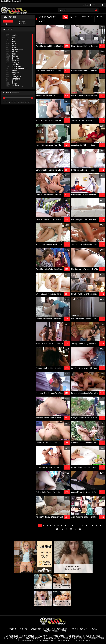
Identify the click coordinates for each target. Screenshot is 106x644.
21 (76, 529)
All (5, 21)
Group (11, 83)
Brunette (12, 58)
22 (80, 529)
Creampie (13, 62)
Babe (11, 46)
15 (96, 525)
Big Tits (12, 52)
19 (66, 529)
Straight (22, 21)
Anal (11, 37)
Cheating (12, 60)
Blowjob (12, 56)
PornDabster (27, 640)
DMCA (94, 629)
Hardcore (12, 85)
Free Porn (43, 636)
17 (57, 529)
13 (87, 525)
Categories (36, 629)
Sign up (92, 5)
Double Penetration (16, 68)
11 (78, 525)
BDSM (11, 48)
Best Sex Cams (83, 640)
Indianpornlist (65, 640)
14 (92, 525)
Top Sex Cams (58, 636)
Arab (11, 39)
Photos (23, 629)
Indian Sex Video (51, 638)
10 (73, 525)
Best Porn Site (33, 638)
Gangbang (13, 79)
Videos (13, 629)
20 (71, 529)
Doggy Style (13, 66)
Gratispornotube (45, 640)
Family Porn (14, 77)
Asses (11, 43)
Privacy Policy (51, 631)
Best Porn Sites (93, 636)
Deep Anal (16, 1)
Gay (6, 24)
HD (71, 17)
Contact (84, 629)
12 (82, 525)
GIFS (11, 81)
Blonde (12, 54)
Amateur (12, 35)
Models (49, 629)
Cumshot (12, 64)
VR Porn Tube (12, 636)
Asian (11, 41)
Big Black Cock (15, 50)
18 (62, 529)
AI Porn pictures (14, 638)
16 (101, 525)
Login (85, 5)
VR (76, 17)
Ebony (11, 71)
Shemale (22, 24)
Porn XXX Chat (75, 636)
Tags (73, 629)
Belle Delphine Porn (73, 638)
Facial (11, 75)
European (13, 73)
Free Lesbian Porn (95, 638)
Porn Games (28, 636)
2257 (64, 631)
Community (62, 629)
